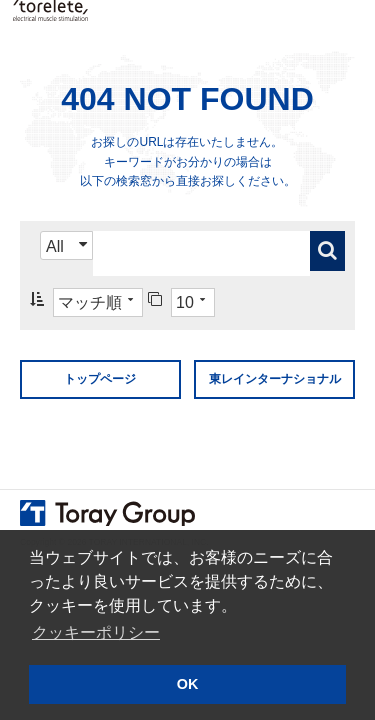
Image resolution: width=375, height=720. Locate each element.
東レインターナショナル (275, 379)
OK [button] (188, 684)
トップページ (100, 379)
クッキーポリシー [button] (96, 632)
